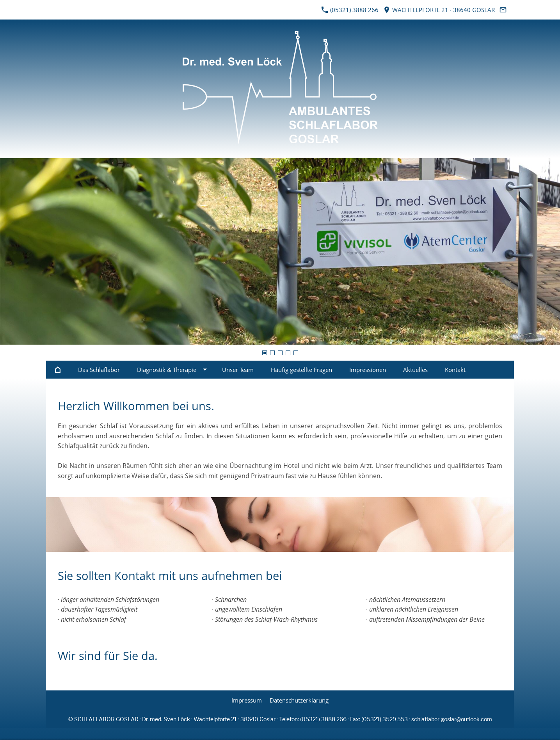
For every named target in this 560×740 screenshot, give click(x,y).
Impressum (247, 700)
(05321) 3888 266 (350, 10)
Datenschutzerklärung (299, 700)
